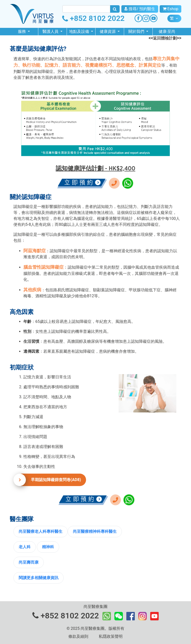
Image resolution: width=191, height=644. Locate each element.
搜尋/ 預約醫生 (140, 9)
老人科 (25, 547)
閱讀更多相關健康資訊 (39, 578)
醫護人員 (51, 31)
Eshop (170, 9)
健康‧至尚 (167, 31)
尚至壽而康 (29, 562)
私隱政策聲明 (111, 636)
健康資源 (108, 31)
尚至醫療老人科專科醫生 (41, 531)
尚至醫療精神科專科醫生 (95, 531)
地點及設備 (80, 31)
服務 (22, 31)
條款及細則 (78, 636)
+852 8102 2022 (93, 18)
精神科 (48, 547)
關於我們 (137, 31)
